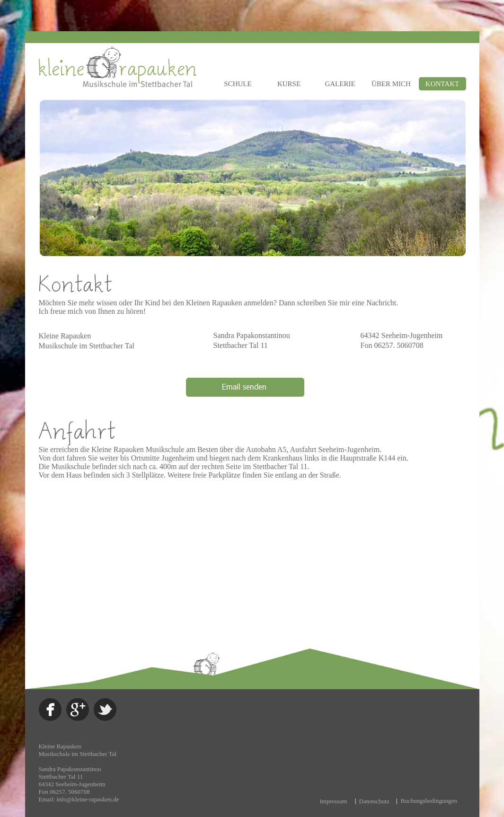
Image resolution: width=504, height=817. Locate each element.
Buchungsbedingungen (429, 801)
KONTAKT (442, 84)
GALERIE (340, 84)
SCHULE (238, 84)
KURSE (289, 84)
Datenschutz (374, 801)
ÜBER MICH (391, 84)
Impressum (334, 801)
